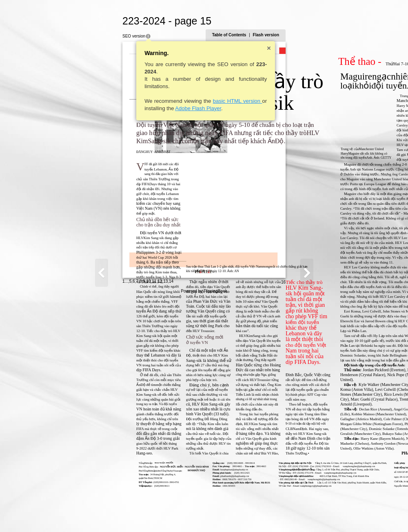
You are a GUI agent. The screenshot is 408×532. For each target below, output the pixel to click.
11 (74, 513)
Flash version (346, 35)
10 (68, 513)
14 (91, 513)
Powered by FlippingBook (204, 523)
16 (363, 514)
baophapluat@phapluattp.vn (154, 470)
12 (80, 513)
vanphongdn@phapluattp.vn (260, 473)
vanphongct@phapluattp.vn (236, 486)
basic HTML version (157, 101)
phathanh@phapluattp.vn (155, 476)
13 (85, 513)
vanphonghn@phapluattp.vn (279, 466)
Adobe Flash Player (118, 108)
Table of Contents (309, 35)
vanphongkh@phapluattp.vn (244, 479)
